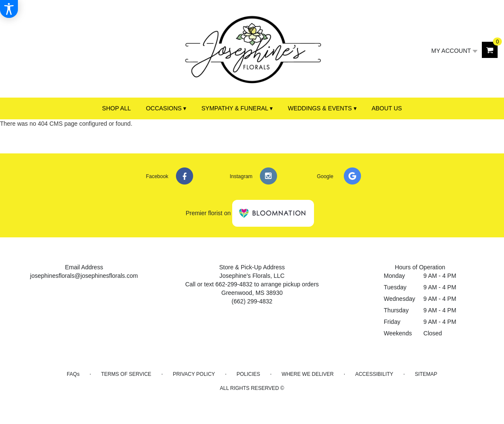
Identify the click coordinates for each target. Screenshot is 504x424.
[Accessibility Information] (9, 9)
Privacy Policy (194, 374)
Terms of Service (126, 374)
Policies (248, 374)
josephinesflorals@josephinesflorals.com (84, 276)
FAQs (73, 374)
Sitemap (426, 374)
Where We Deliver (308, 374)
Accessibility (374, 374)
